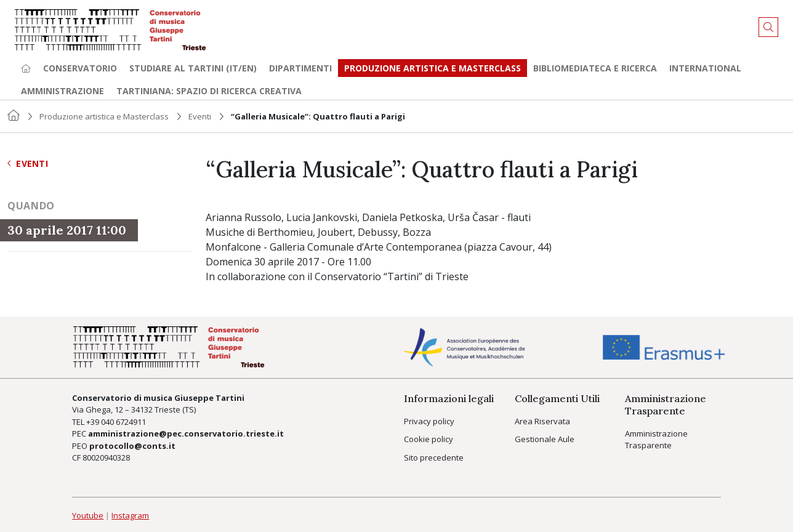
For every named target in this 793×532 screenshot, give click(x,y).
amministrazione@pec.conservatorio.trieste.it (186, 433)
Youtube (88, 515)
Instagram (130, 515)
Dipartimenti (300, 68)
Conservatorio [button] (80, 68)
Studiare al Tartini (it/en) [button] (193, 68)
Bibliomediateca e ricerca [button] (595, 68)
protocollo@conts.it (132, 446)
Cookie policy (429, 439)
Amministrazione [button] (62, 91)
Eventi (200, 116)
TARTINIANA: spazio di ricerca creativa (209, 91)
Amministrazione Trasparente (656, 440)
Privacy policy (429, 421)
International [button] (705, 68)
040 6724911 (123, 422)
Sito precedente (434, 457)
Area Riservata (542, 421)
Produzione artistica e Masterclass (433, 68)
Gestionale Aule (545, 439)
